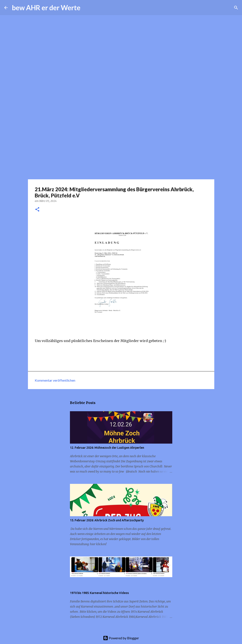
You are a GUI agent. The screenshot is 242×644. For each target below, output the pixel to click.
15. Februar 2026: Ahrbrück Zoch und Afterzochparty (107, 520)
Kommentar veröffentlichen (55, 380)
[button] (37, 210)
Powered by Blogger (121, 638)
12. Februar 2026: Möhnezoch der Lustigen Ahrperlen (107, 448)
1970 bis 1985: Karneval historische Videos (99, 593)
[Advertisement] (121, 146)
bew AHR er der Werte (46, 8)
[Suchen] (86, 8)
